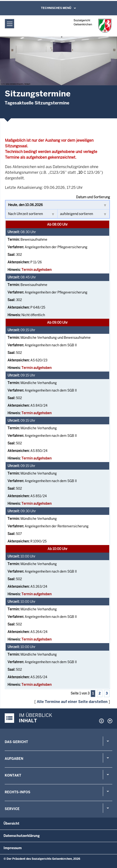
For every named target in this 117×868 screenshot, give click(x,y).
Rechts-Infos (18, 792)
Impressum (13, 848)
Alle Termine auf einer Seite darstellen (72, 702)
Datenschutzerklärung (22, 836)
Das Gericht (16, 742)
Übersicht (11, 823)
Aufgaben (14, 759)
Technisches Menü (56, 8)
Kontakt (13, 775)
